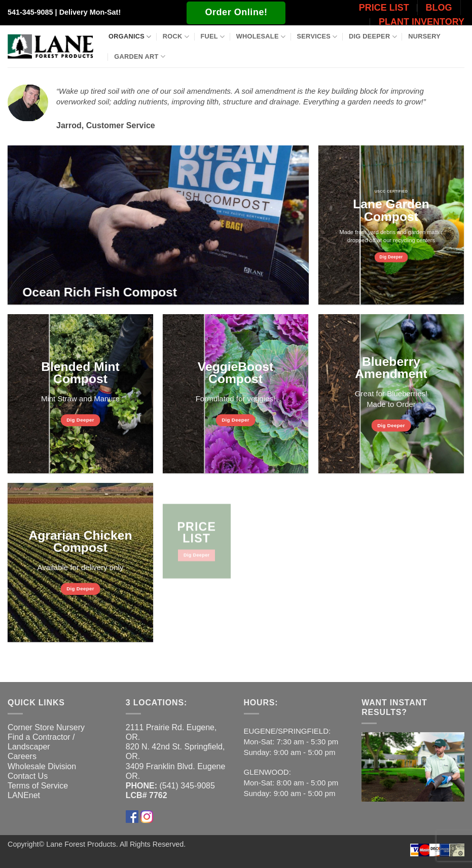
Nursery (424, 36)
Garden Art (140, 56)
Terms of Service (38, 786)
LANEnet (24, 795)
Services (317, 37)
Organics (130, 37)
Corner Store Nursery (46, 727)
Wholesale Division (42, 766)
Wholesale (261, 37)
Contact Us (28, 776)
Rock (176, 37)
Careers (22, 756)
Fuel (212, 37)
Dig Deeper (373, 37)
